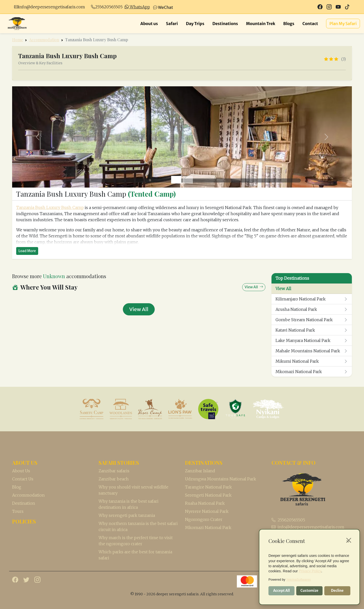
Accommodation (44, 40)
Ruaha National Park (205, 503)
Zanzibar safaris (114, 471)
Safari (172, 24)
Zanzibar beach (114, 479)
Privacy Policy (310, 571)
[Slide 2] (188, 180)
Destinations (225, 24)
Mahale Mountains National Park (312, 351)
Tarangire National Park (208, 487)
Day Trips (195, 24)
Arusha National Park (312, 309)
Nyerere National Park (207, 511)
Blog (17, 487)
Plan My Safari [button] (343, 24)
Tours (18, 511)
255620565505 (109, 7)
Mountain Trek (260, 24)
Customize (310, 591)
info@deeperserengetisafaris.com (52, 7)
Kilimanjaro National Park (312, 299)
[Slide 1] (176, 180)
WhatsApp (137, 7)
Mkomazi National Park (312, 372)
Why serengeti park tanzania (127, 515)
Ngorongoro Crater (204, 519)
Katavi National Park (312, 330)
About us (149, 24)
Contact (310, 24)
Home (18, 40)
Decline (337, 591)
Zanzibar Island (200, 471)
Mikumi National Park (312, 361)
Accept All (282, 591)
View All (283, 289)
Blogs (289, 24)
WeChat (163, 7)
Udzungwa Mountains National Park (221, 479)
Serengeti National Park (208, 495)
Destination (24, 503)
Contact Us (23, 479)
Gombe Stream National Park (312, 320)
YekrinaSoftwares (299, 580)
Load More (27, 251)
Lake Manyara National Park (312, 340)
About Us (21, 471)
